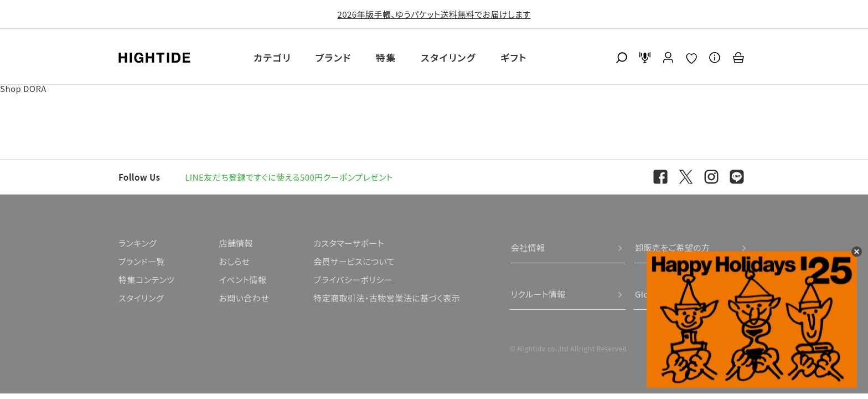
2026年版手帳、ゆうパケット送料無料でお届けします (434, 14)
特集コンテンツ (146, 280)
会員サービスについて (354, 261)
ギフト (514, 57)
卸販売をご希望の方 (673, 247)
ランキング (138, 243)
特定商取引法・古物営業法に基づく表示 (387, 298)
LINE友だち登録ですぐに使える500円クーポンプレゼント (289, 177)
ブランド (334, 57)
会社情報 (528, 247)
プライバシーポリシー (353, 280)
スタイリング (448, 57)
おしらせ (234, 261)
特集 (386, 57)
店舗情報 (236, 243)
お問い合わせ (244, 298)
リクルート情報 (538, 294)
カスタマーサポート (348, 243)
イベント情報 (242, 280)
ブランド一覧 (142, 261)
